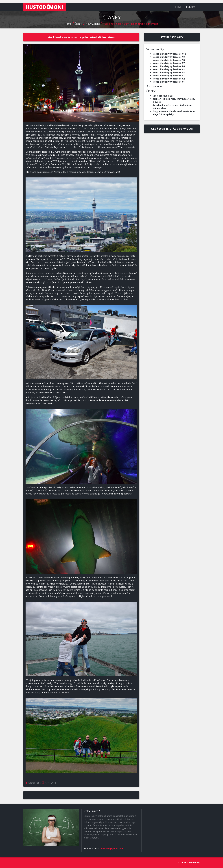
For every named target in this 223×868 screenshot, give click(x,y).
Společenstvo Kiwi (163, 96)
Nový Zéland (93, 24)
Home (68, 24)
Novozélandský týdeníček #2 (169, 79)
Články (79, 24)
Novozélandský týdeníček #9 (169, 57)
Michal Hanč (34, 783)
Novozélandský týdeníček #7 (169, 63)
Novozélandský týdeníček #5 (169, 69)
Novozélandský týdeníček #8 (169, 60)
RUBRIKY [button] (192, 7)
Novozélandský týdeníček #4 (169, 72)
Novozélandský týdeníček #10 (169, 54)
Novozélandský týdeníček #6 (169, 66)
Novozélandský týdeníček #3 (169, 76)
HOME (178, 7)
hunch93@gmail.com (112, 849)
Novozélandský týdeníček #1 (169, 82)
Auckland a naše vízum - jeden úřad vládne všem (131, 24)
